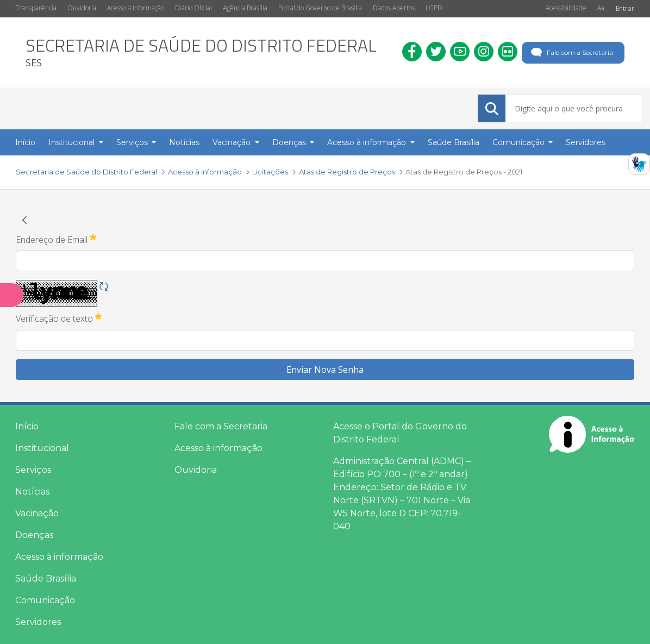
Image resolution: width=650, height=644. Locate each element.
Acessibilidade (566, 8)
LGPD (434, 8)
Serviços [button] (133, 142)
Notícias (32, 492)
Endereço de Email (56, 239)
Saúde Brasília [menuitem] (454, 142)
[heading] (201, 52)
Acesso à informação (59, 557)
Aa (601, 8)
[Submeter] (492, 109)
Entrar (625, 8)
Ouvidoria (82, 8)
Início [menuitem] (25, 142)
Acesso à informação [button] (368, 142)
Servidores (38, 622)
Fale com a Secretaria (571, 53)
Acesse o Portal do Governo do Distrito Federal (400, 433)
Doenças (34, 535)
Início (27, 426)
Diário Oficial (193, 8)
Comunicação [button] (520, 142)
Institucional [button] (73, 142)
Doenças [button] (290, 142)
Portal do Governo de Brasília (320, 8)
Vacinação (37, 513)
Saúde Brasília (46, 579)
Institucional (42, 448)
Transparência (36, 8)
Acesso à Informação (136, 8)
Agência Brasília (245, 8)
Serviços (33, 470)
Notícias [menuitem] (184, 142)
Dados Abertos (394, 8)
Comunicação (45, 600)
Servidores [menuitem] (586, 142)
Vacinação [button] (233, 142)
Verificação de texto (59, 318)
